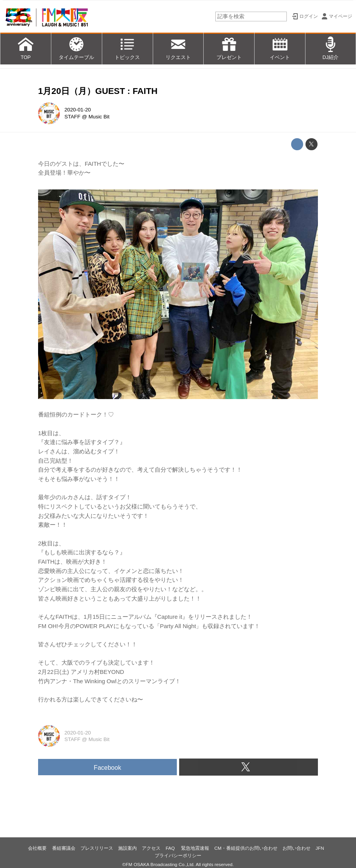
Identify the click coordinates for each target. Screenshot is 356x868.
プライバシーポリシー (178, 856)
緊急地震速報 (195, 848)
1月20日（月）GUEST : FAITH (98, 91)
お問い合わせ (297, 848)
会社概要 (37, 848)
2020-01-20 (78, 110)
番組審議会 (64, 848)
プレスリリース (97, 848)
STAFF (72, 117)
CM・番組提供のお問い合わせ (246, 848)
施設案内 (127, 848)
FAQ (171, 848)
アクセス (151, 848)
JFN (320, 848)
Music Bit (99, 117)
